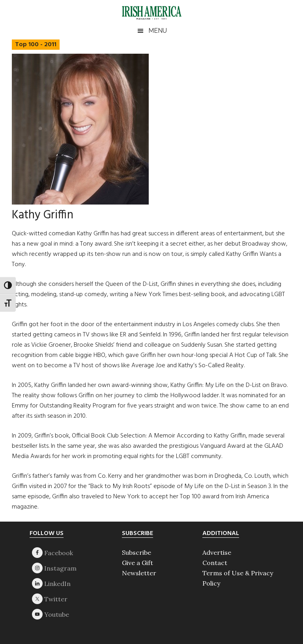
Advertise (217, 552)
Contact (215, 563)
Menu (158, 31)
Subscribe (137, 552)
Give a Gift (137, 563)
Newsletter (139, 573)
